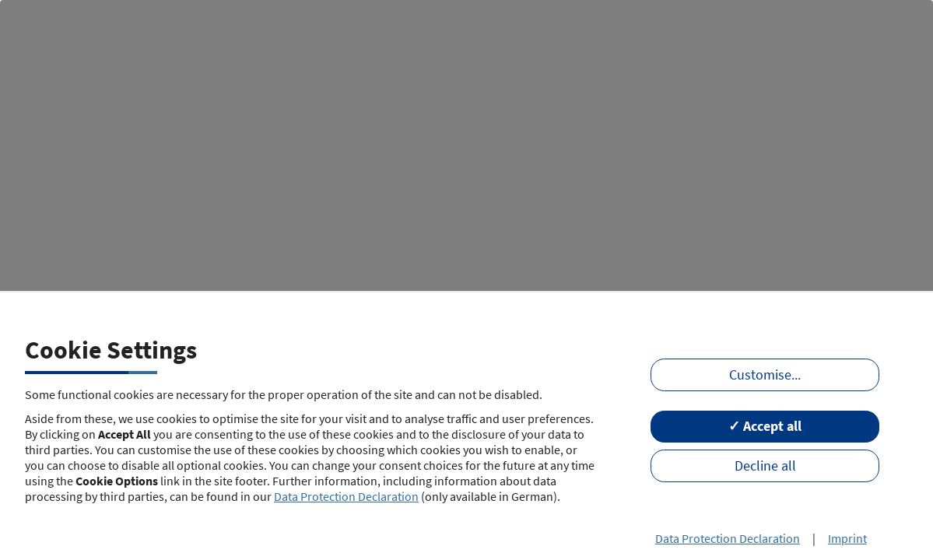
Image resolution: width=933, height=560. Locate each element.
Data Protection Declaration (346, 496)
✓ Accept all (765, 426)
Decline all (765, 466)
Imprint (847, 538)
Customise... (765, 375)
